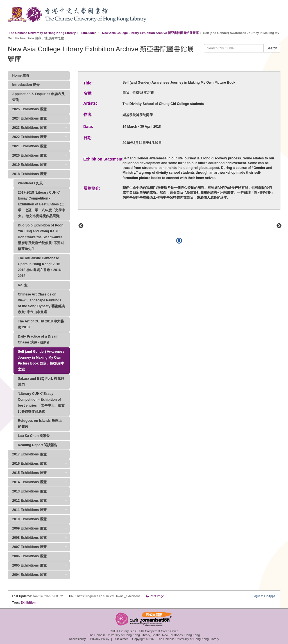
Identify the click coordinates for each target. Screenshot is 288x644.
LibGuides (89, 33)
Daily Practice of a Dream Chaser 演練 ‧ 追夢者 (38, 339)
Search (272, 48)
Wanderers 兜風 (30, 183)
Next (279, 226)
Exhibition (28, 602)
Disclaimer (121, 639)
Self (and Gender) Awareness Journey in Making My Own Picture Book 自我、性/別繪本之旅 (41, 360)
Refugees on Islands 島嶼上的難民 (40, 424)
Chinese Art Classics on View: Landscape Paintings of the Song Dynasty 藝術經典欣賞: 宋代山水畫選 (41, 303)
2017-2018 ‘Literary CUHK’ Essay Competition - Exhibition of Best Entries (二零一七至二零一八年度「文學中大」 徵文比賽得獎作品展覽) (42, 204)
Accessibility (77, 639)
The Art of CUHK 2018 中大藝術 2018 (41, 324)
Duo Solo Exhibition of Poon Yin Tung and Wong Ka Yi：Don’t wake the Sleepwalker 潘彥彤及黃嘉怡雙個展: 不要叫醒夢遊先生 (41, 237)
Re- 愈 (23, 285)
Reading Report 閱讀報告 (38, 445)
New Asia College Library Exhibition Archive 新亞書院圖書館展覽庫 (150, 33)
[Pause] (179, 241)
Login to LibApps (264, 596)
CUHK (17, 14)
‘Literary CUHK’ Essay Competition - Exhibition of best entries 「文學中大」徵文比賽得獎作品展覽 (41, 403)
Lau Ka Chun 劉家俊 (34, 436)
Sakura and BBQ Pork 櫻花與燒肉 (41, 381)
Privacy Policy (99, 639)
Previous (81, 226)
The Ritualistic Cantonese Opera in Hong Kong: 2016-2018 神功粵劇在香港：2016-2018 (40, 267)
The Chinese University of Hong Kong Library (42, 33)
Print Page (155, 596)
